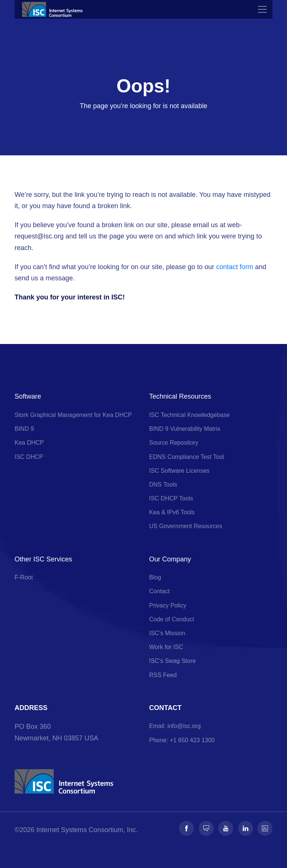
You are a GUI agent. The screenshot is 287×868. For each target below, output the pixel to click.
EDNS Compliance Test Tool (186, 457)
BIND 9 (24, 429)
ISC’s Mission (167, 633)
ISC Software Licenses (179, 471)
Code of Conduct (172, 619)
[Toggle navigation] (262, 9)
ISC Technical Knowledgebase (189, 415)
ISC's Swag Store (172, 661)
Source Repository (174, 443)
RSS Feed (163, 675)
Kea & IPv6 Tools (172, 512)
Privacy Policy (168, 605)
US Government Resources (186, 526)
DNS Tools (163, 485)
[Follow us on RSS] (265, 828)
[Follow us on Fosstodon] (206, 828)
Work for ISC (166, 647)
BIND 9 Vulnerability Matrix (185, 429)
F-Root (24, 577)
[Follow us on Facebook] (186, 828)
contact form (234, 267)
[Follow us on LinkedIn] (246, 828)
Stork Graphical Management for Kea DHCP (73, 415)
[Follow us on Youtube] (226, 828)
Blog (155, 577)
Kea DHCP (29, 443)
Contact (159, 591)
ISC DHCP (29, 457)
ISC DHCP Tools (171, 498)
